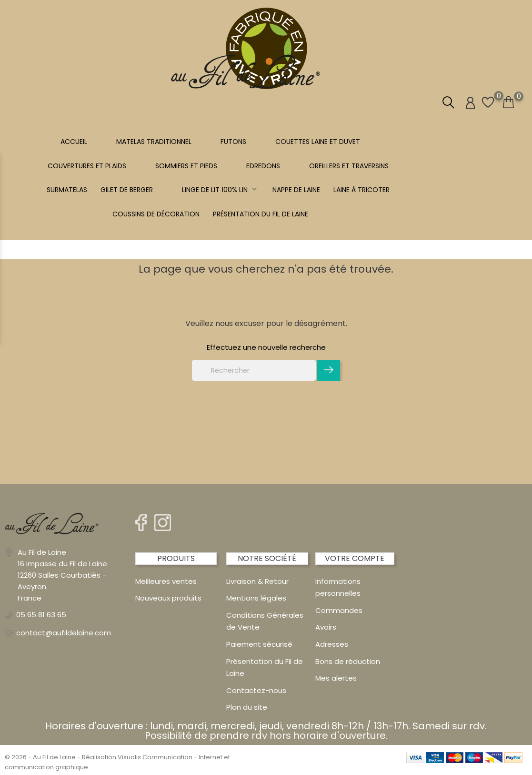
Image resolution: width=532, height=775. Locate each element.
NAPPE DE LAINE (296, 190)
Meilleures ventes (166, 581)
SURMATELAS (67, 190)
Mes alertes (336, 678)
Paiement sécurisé (259, 644)
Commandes (339, 610)
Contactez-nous (256, 690)
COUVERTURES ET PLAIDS (87, 166)
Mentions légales (256, 598)
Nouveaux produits (168, 598)
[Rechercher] (254, 370)
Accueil (74, 142)
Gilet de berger (127, 190)
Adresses (332, 644)
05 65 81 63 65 (41, 615)
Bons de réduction (348, 661)
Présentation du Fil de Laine (261, 214)
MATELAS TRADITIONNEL (154, 142)
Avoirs (326, 627)
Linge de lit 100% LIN (221, 190)
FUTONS (233, 142)
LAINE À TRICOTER (361, 190)
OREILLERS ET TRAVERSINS (349, 166)
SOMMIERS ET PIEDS (186, 166)
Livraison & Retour (257, 581)
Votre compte (355, 558)
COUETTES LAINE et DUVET (318, 142)
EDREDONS (263, 166)
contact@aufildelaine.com (64, 633)
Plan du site (247, 707)
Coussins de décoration (156, 214)
